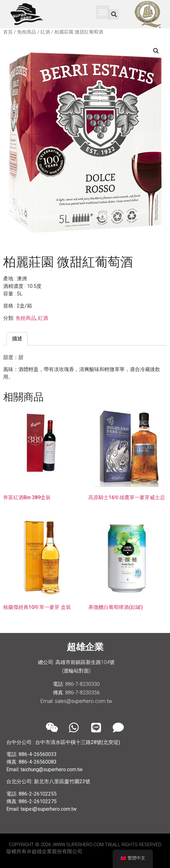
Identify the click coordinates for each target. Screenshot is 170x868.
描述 (17, 339)
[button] (103, 12)
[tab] (17, 339)
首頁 (8, 32)
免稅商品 (27, 32)
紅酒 (45, 32)
